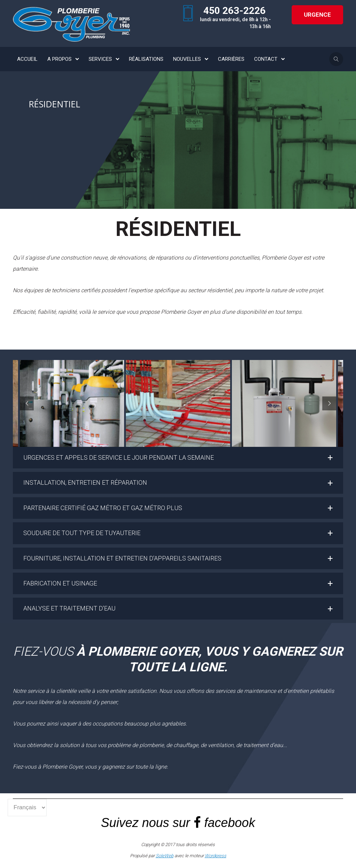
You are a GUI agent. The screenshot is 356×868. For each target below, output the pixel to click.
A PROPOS (59, 59)
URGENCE (317, 15)
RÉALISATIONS (146, 59)
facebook (230, 823)
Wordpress (216, 856)
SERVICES (100, 59)
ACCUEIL (27, 59)
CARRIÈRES (231, 59)
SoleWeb (165, 856)
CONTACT (266, 59)
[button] (178, 458)
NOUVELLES (187, 59)
